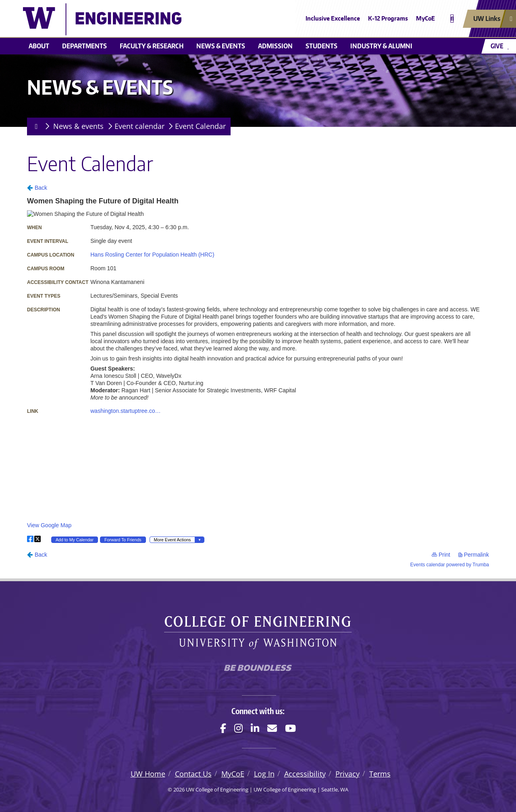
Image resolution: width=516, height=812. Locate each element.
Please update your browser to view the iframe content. (258, 375)
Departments (84, 46)
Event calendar (139, 126)
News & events (221, 46)
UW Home (148, 774)
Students (321, 46)
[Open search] (452, 19)
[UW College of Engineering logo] (199, 19)
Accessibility (305, 774)
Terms (380, 774)
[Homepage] (35, 126)
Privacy (347, 774)
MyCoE (425, 18)
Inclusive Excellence (333, 18)
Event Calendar (200, 126)
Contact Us (193, 774)
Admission (275, 46)
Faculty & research (152, 46)
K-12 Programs (388, 18)
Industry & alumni (381, 46)
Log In (264, 774)
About (39, 46)
